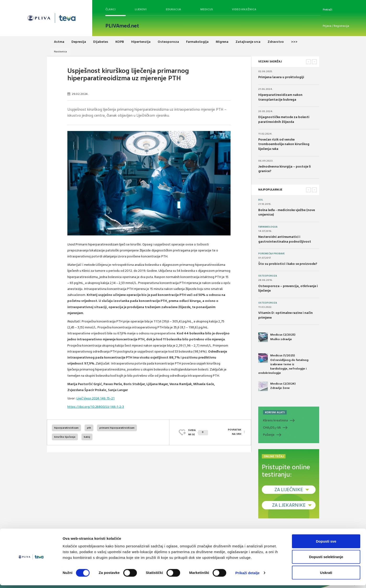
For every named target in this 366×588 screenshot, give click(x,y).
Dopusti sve (326, 544)
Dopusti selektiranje (326, 560)
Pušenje (269, 435)
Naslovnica (60, 52)
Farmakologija (268, 227)
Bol (261, 200)
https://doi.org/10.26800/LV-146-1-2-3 (96, 407)
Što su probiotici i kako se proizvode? (288, 264)
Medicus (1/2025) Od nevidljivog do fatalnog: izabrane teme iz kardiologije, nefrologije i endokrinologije (284, 364)
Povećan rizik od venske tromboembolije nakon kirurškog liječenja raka (284, 144)
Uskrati (326, 575)
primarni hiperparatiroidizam (117, 428)
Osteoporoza (268, 276)
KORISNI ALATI (275, 412)
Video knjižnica (244, 9)
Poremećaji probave (272, 254)
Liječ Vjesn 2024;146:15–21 (96, 398)
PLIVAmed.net (122, 26)
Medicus (207, 9)
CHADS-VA (272, 428)
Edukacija (173, 9)
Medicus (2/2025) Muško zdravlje (277, 337)
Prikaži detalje (248, 576)
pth (89, 428)
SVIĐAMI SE (198, 432)
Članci (110, 9)
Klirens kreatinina (275, 420)
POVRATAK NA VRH (235, 432)
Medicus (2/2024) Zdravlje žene (277, 386)
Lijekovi (141, 9)
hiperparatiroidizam (66, 428)
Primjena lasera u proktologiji (281, 77)
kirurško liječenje (65, 437)
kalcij (87, 437)
